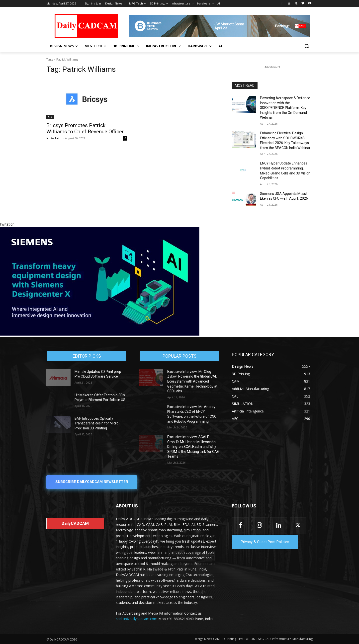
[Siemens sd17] (100, 334)
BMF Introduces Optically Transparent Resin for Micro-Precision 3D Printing (97, 423)
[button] (307, 46)
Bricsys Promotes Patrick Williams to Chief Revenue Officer (85, 128)
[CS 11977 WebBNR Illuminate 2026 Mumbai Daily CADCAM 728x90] (219, 26)
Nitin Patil (54, 138)
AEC (50, 117)
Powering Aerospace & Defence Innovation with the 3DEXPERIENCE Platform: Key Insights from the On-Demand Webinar (285, 108)
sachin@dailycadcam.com (137, 619)
